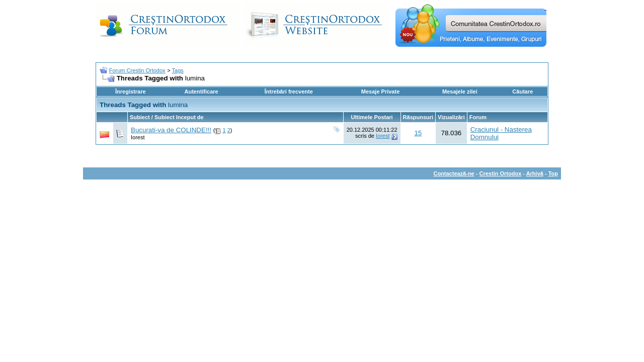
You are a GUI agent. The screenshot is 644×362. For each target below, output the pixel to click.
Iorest (138, 137)
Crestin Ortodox (501, 173)
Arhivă (535, 173)
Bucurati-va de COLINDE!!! (171, 130)
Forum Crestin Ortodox (137, 70)
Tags (178, 70)
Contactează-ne (454, 173)
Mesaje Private (380, 92)
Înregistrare (131, 92)
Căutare (522, 92)
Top (553, 173)
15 (418, 133)
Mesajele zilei (460, 92)
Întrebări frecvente (289, 92)
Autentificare (201, 92)
